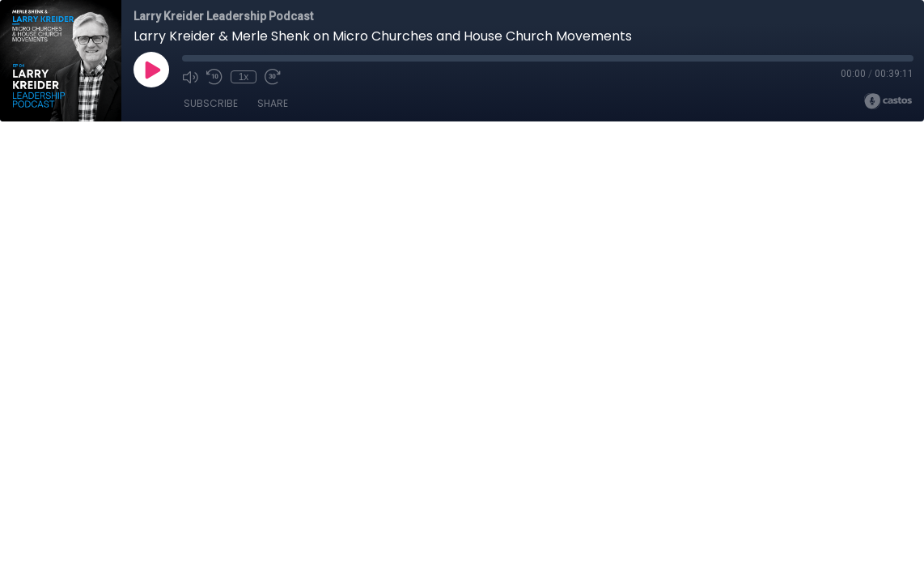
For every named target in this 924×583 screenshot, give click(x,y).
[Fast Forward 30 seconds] (273, 77)
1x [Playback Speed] (244, 77)
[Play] (151, 70)
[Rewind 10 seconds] (214, 77)
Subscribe (211, 103)
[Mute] (190, 77)
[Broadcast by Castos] (888, 101)
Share (273, 103)
